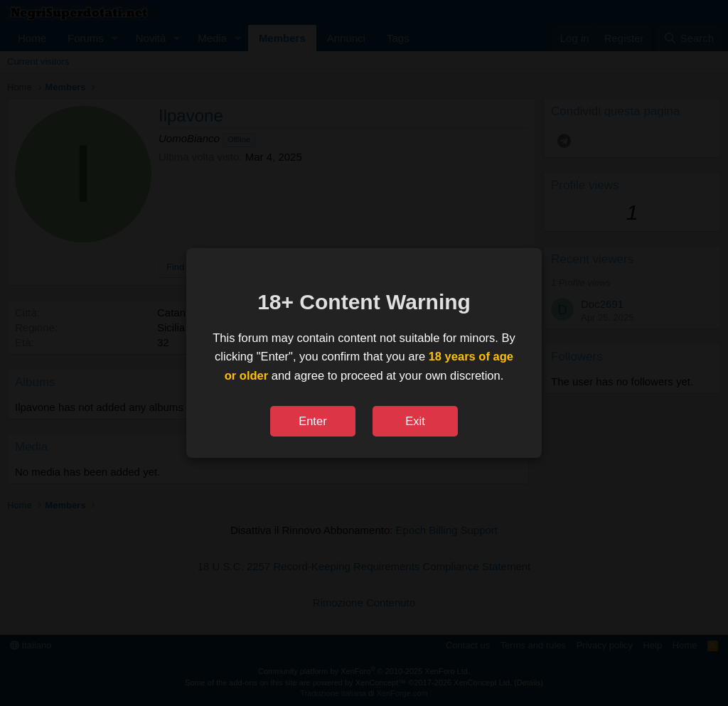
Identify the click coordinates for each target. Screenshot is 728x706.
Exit (415, 421)
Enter (312, 421)
